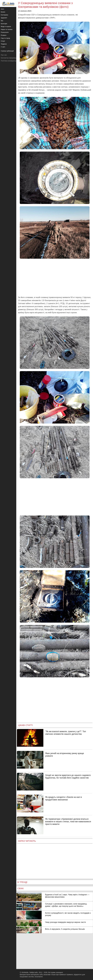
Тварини (4, 44)
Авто (2, 9)
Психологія (5, 32)
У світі (3, 47)
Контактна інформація (9, 58)
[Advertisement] (55, 277)
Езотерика (4, 15)
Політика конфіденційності (11, 61)
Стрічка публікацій (7, 51)
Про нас (4, 55)
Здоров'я (4, 18)
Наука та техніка (7, 29)
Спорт (3, 41)
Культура (4, 24)
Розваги (4, 35)
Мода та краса (6, 26)
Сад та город (5, 38)
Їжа (2, 21)
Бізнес (3, 12)
